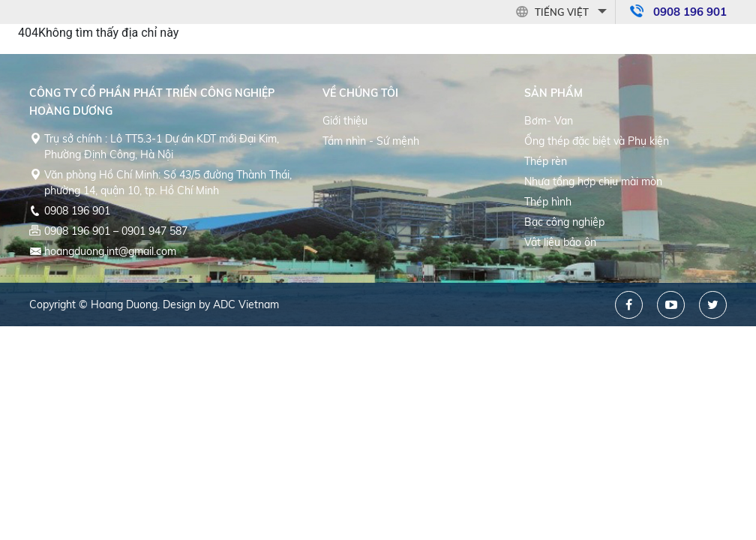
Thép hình (548, 202)
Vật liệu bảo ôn (560, 242)
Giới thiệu (345, 121)
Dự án (560, 32)
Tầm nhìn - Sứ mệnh (371, 141)
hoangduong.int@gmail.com (110, 251)
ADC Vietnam (246, 304)
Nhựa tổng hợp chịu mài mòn (593, 181)
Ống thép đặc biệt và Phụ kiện (597, 141)
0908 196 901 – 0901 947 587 (116, 231)
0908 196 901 (77, 211)
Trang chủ (324, 32)
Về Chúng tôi (412, 32)
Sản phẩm (496, 32)
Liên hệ (676, 32)
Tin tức (617, 32)
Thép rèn (546, 161)
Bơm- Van (549, 121)
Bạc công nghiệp (564, 222)
